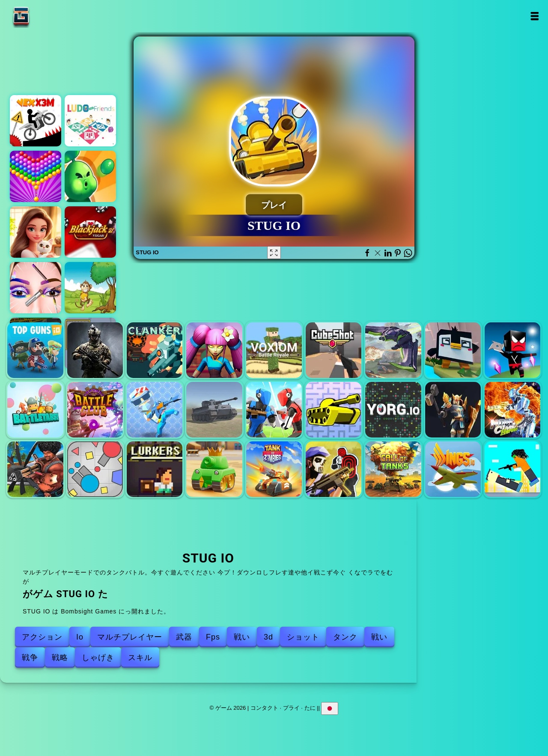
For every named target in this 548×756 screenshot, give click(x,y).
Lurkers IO (155, 469)
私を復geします (214, 350)
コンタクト (264, 708)
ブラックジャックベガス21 (90, 232)
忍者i (512, 350)
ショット (303, 637)
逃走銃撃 (512, 469)
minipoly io (155, 410)
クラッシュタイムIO (453, 350)
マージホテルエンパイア (36, 232)
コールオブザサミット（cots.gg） (453, 410)
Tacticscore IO (393, 350)
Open (534, 16)
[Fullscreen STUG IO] (274, 253)
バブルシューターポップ (36, 176)
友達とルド (90, 121)
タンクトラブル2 (334, 410)
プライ (291, 708)
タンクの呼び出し (393, 469)
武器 (184, 637)
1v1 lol (274, 410)
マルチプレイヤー (130, 637)
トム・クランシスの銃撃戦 (334, 469)
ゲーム (48, 16)
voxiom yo (274, 350)
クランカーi (155, 350)
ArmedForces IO (95, 350)
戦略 (60, 658)
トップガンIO (35, 350)
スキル (140, 658)
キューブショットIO (334, 350)
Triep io (95, 469)
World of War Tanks (214, 410)
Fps (213, 637)
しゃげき (98, 658)
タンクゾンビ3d (274, 469)
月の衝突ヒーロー (512, 410)
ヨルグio (393, 410)
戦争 (30, 658)
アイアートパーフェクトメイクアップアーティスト (36, 288)
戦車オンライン (214, 469)
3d (268, 637)
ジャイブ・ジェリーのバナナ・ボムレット (90, 288)
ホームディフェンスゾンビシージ (90, 176)
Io (80, 637)
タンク (345, 637)
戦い (242, 637)
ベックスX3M (36, 121)
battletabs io (35, 410)
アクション (42, 637)
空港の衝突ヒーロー (35, 469)
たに (310, 708)
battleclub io (95, 410)
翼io (453, 469)
